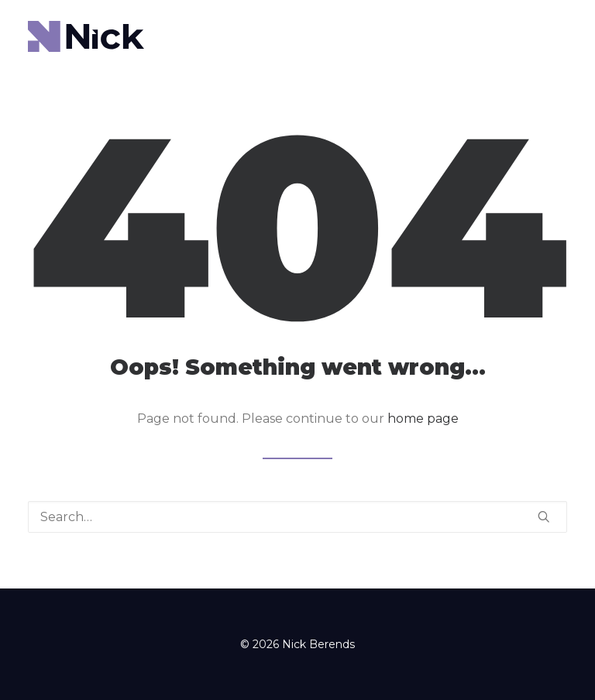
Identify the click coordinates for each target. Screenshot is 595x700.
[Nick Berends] (86, 36)
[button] (544, 516)
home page (423, 419)
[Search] (297, 517)
